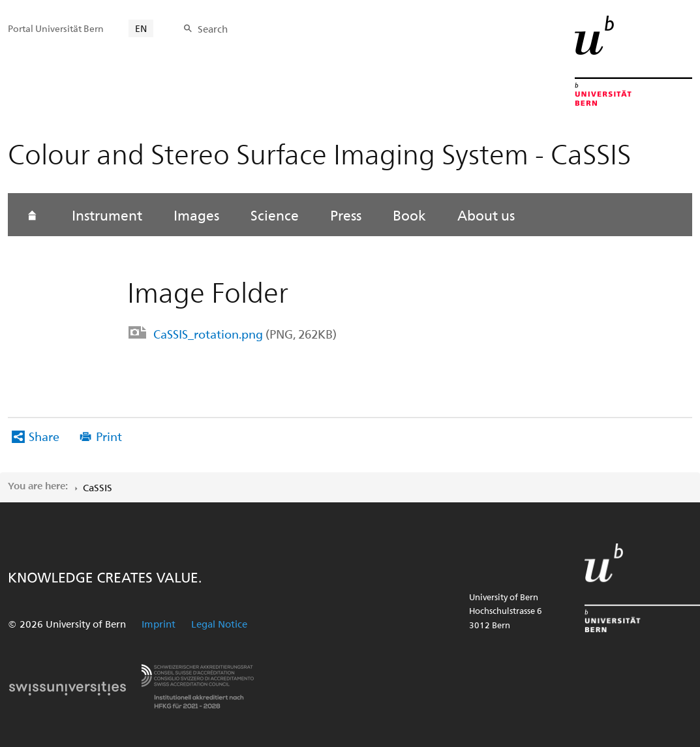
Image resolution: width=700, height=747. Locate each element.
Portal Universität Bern (56, 28)
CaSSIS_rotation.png (245, 334)
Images (196, 215)
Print (109, 436)
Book (409, 215)
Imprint (159, 624)
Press (346, 215)
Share (44, 436)
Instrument (107, 215)
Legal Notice (219, 624)
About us (486, 215)
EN (141, 28)
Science (275, 215)
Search (213, 29)
